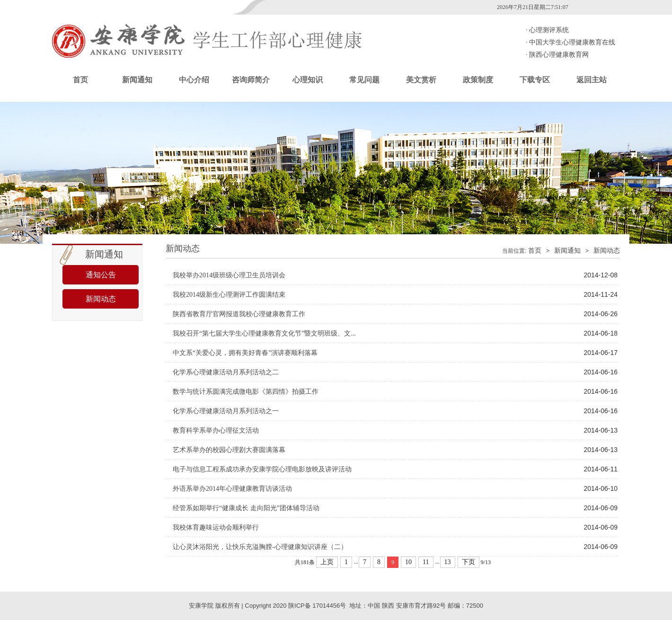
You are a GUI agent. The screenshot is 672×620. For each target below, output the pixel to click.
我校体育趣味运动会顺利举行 (216, 527)
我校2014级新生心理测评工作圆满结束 (229, 295)
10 (408, 562)
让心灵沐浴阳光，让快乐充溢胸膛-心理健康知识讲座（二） (260, 547)
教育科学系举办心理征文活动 (216, 430)
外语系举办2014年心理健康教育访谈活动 (232, 489)
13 (448, 562)
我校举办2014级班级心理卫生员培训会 (229, 275)
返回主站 (592, 80)
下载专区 (535, 80)
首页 (80, 80)
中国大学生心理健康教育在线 (570, 42)
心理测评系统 (547, 30)
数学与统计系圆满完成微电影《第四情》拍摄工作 (246, 392)
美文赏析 (421, 80)
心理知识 (308, 80)
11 (426, 562)
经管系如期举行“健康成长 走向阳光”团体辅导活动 (246, 508)
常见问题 (364, 80)
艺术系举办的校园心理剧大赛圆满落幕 (229, 450)
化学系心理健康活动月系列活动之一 (226, 411)
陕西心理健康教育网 (557, 55)
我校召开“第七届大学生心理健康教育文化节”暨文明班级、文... (264, 333)
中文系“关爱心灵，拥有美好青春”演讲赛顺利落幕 (245, 353)
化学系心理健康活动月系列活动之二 (226, 372)
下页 (469, 562)
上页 (327, 562)
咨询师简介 (251, 80)
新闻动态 (101, 299)
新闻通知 (137, 80)
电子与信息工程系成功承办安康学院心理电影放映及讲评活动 (262, 469)
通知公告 (101, 275)
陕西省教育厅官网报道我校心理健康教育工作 (239, 314)
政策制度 (478, 80)
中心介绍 (194, 80)
